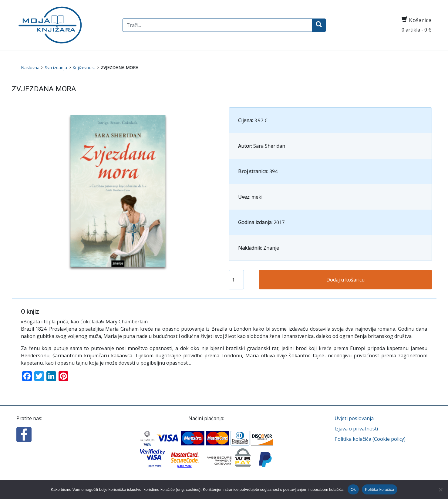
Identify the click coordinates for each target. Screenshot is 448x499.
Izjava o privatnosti (356, 429)
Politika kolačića (380, 489)
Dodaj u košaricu (345, 280)
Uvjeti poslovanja (354, 418)
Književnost (84, 67)
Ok (353, 489)
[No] (440, 490)
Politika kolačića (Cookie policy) (370, 439)
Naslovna (30, 67)
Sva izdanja (56, 67)
